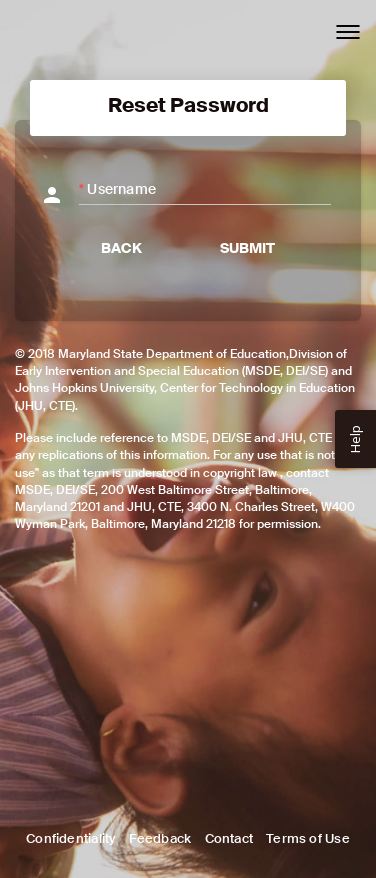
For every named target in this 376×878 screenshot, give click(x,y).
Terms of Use (308, 838)
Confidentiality (70, 838)
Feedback (160, 838)
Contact (229, 838)
